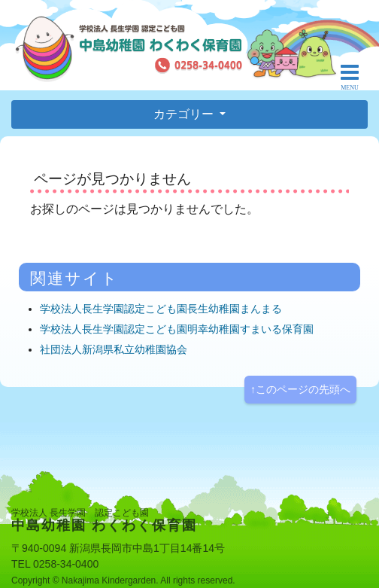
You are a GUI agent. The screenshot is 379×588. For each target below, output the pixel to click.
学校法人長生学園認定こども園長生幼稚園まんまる (161, 309)
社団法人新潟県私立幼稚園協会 (114, 349)
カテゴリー (185, 114)
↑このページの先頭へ (300, 389)
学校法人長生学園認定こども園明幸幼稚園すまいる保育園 (177, 329)
